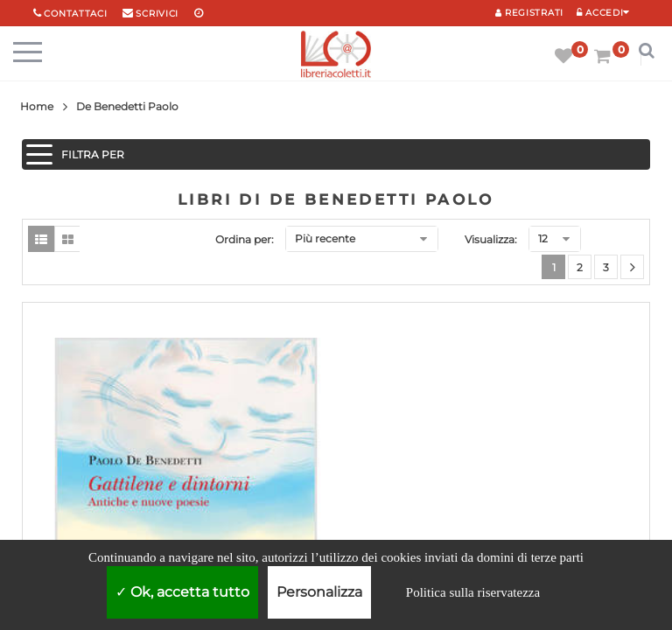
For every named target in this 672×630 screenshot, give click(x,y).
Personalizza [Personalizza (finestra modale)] (319, 592)
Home (37, 106)
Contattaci (75, 14)
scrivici (157, 14)
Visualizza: (491, 239)
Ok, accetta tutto (182, 592)
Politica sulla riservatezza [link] (473, 592)
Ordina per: (245, 239)
